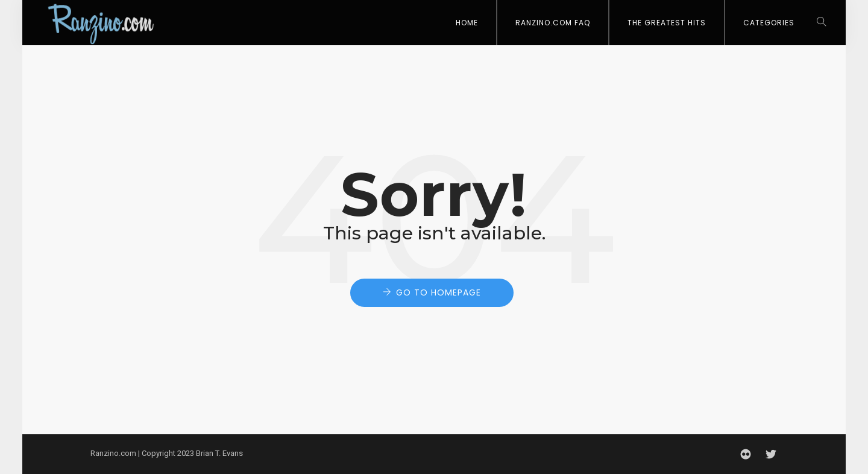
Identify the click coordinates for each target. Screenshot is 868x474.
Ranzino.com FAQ (553, 23)
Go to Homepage (439, 292)
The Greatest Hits (667, 23)
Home (467, 23)
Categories (769, 23)
